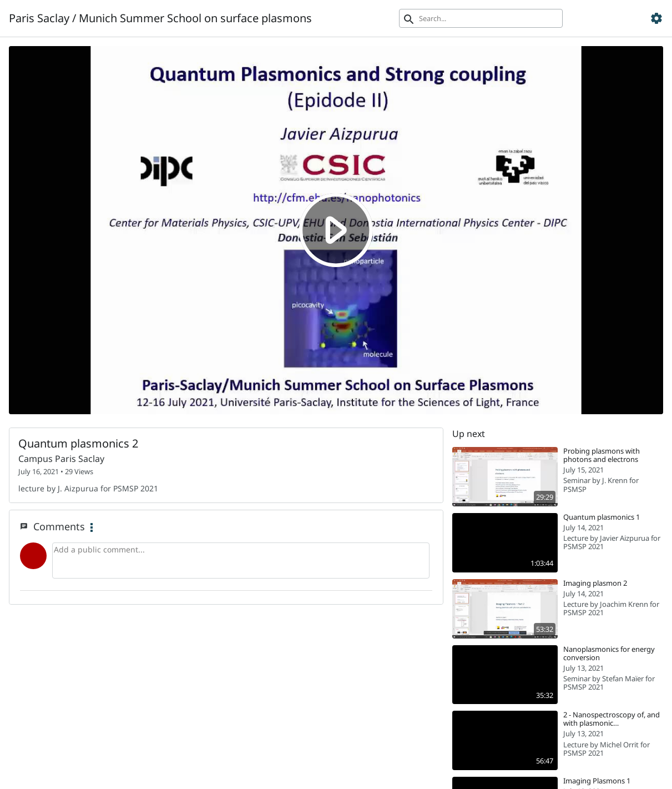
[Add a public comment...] (241, 561)
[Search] (481, 18)
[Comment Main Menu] (92, 528)
